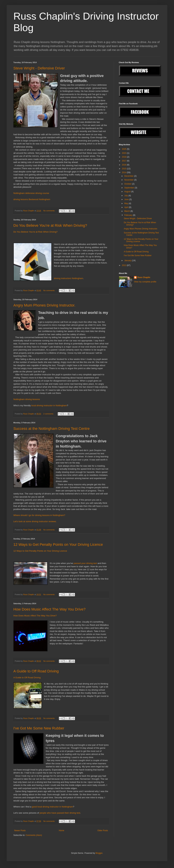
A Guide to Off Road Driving (36, 671)
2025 (124, 149)
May (126, 203)
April (127, 207)
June (127, 199)
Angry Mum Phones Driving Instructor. (44, 305)
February (129, 215)
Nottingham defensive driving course (31, 193)
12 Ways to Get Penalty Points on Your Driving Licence (58, 545)
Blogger (99, 853)
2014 (124, 172)
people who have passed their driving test (60, 813)
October (128, 184)
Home (62, 831)
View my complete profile (145, 282)
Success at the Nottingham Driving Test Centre (52, 429)
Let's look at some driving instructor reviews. (35, 521)
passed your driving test (85, 563)
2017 (124, 161)
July (126, 196)
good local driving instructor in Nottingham (52, 807)
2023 (124, 153)
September (129, 188)
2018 (124, 157)
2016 (124, 165)
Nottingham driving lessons (27, 399)
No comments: (49, 211)
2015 (124, 169)
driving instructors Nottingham (68, 278)
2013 (124, 265)
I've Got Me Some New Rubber (39, 728)
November (129, 180)
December (129, 176)
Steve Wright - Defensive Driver (39, 68)
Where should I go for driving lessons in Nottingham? (39, 515)
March (127, 211)
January (128, 261)
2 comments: (49, 414)
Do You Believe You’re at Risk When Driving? (50, 225)
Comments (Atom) (34, 835)
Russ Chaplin (144, 277)
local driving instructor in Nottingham (49, 405)
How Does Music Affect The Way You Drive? (49, 609)
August (128, 192)
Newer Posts (20, 831)
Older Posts (103, 831)
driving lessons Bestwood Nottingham (32, 199)
